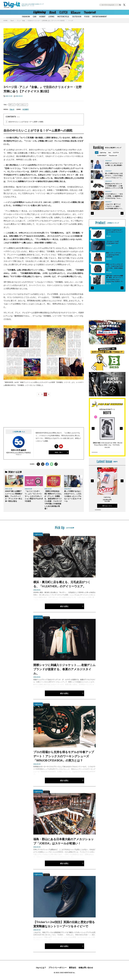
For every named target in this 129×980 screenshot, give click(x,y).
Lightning (103, 152)
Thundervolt (113, 156)
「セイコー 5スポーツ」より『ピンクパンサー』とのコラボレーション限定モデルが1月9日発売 (34, 496)
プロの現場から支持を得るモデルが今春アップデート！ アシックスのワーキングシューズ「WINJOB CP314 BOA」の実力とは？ (64, 756)
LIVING (51, 17)
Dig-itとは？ (41, 968)
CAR (35, 17)
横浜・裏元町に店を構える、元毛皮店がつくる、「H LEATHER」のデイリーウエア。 (62, 584)
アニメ (12, 105)
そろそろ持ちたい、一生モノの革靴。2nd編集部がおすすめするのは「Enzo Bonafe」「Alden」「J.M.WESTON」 (114, 196)
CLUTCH (116, 152)
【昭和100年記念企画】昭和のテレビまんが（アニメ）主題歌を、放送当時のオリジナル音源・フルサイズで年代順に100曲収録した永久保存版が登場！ (53, 500)
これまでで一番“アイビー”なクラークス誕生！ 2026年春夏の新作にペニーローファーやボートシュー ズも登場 (114, 206)
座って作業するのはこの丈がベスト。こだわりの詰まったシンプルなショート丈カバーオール (73, 496)
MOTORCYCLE (63, 17)
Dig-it (12, 21)
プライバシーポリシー (58, 968)
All (97, 152)
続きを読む (64, 606)
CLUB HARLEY (102, 156)
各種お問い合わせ (86, 968)
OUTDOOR (77, 17)
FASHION (26, 17)
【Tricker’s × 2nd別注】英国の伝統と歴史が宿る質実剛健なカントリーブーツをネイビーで (64, 924)
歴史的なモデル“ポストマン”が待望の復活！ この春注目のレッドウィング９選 (114, 186)
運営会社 (73, 968)
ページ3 (70, 21)
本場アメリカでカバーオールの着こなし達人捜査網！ (114, 164)
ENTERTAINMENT (100, 17)
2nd (109, 152)
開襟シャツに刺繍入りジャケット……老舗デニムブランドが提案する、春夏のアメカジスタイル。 (64, 669)
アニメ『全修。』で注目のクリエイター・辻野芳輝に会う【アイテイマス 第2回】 (41, 21)
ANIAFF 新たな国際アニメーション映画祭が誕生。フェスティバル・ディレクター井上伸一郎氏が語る (14, 496)
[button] (92, 213)
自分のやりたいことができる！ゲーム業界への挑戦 (24, 122)
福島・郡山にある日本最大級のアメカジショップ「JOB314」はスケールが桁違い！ (64, 841)
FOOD (87, 17)
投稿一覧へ (59, 452)
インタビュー (23, 105)
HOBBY (42, 17)
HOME (5, 21)
